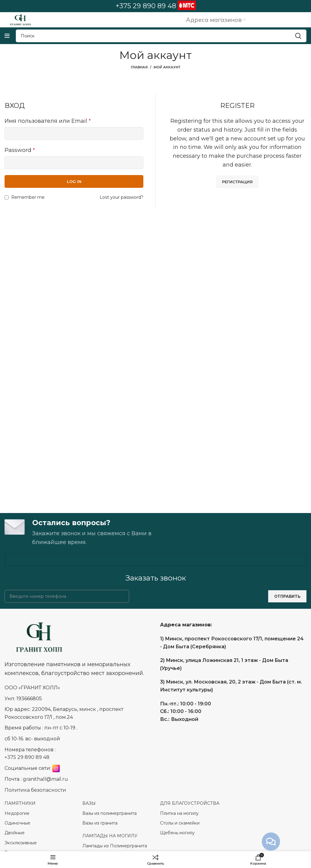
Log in (74, 181)
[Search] (161, 36)
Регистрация (237, 182)
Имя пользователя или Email (48, 121)
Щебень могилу (177, 833)
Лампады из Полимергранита (115, 846)
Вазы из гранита (101, 823)
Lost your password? (121, 197)
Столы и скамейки (180, 823)
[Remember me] (7, 197)
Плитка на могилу (179, 813)
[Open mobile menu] (7, 36)
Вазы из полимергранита (109, 813)
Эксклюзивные (21, 843)
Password (20, 150)
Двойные (15, 833)
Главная (139, 67)
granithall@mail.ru (45, 779)
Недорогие (17, 813)
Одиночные (17, 823)
